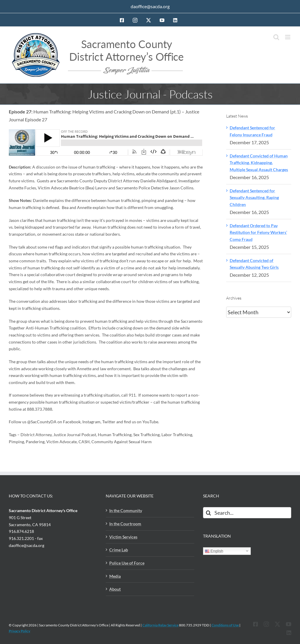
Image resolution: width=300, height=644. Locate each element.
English (214, 551)
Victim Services (123, 537)
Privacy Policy (19, 631)
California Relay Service (160, 625)
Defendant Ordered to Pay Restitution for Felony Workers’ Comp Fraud (258, 232)
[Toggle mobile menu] (288, 37)
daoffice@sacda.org (150, 6)
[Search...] (247, 513)
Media (115, 576)
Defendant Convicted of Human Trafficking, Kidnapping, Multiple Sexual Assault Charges (259, 163)
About (115, 589)
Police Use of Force (127, 563)
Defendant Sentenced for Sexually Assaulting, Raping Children (254, 198)
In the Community (126, 510)
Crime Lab (119, 550)
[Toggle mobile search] (276, 37)
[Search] (209, 513)
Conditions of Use (225, 625)
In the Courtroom (125, 524)
